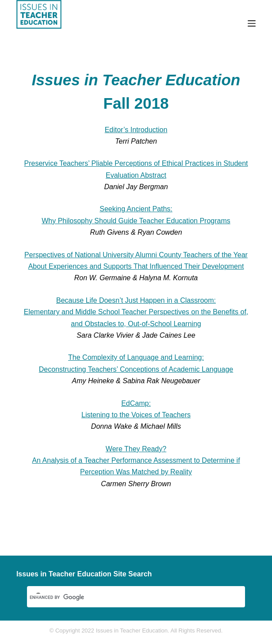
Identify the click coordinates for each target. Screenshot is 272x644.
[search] (125, 597)
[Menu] (252, 23)
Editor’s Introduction (136, 130)
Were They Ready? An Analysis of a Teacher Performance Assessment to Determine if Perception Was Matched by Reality (136, 461)
